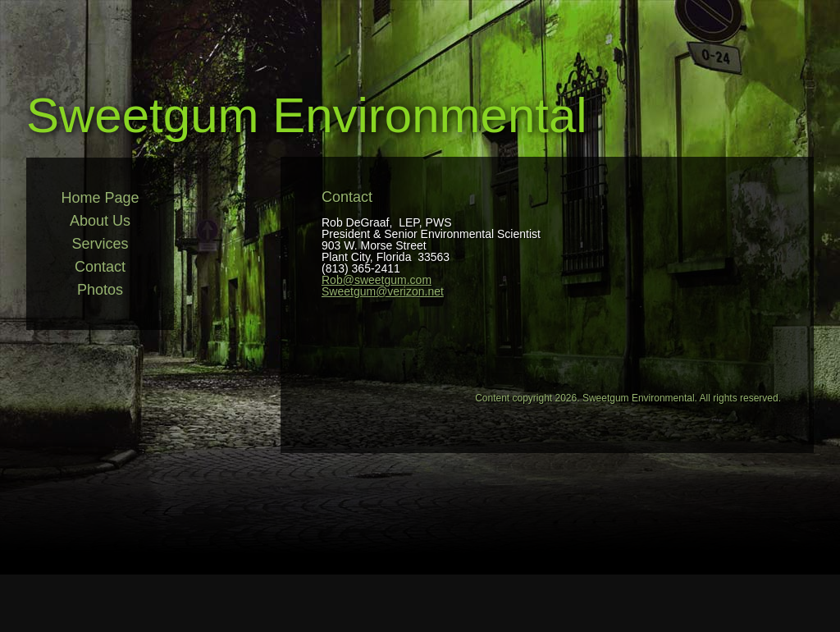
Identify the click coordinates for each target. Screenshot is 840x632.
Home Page (100, 198)
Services (100, 244)
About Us (100, 221)
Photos (100, 290)
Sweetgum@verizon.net (383, 291)
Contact (100, 267)
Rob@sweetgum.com (377, 280)
